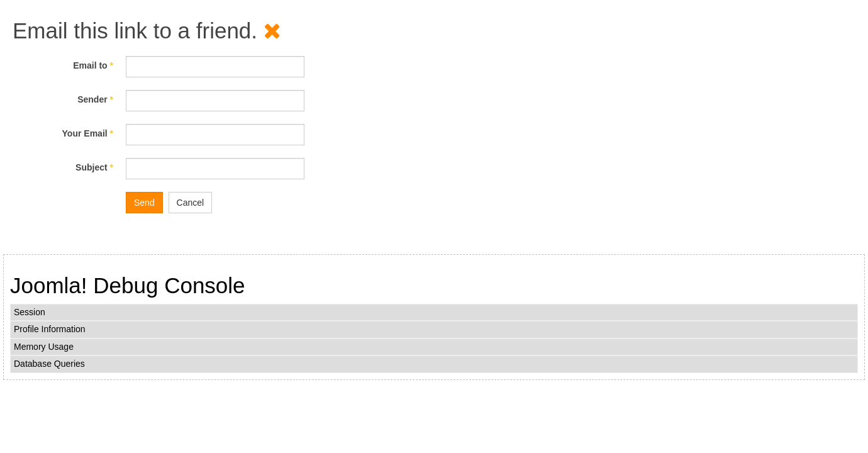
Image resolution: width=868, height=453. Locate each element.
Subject (94, 167)
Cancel (191, 203)
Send (144, 203)
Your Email (88, 133)
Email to (93, 65)
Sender (95, 99)
